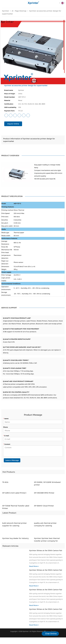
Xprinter (5, 11)
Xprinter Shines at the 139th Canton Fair (46, 552)
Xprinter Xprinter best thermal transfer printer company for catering (47, 541)
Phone (5, 427)
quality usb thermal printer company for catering (45, 526)
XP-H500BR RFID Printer (44, 494)
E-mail (6, 436)
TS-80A (5, 483)
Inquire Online (13, 124)
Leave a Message (12, 460)
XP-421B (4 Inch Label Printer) (14, 494)
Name (6, 419)
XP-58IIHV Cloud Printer (44, 507)
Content (7, 444)
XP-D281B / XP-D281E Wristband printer (47, 485)
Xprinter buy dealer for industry (15, 540)
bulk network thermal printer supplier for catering (14, 526)
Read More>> (34, 568)
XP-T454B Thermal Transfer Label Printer (16, 508)
